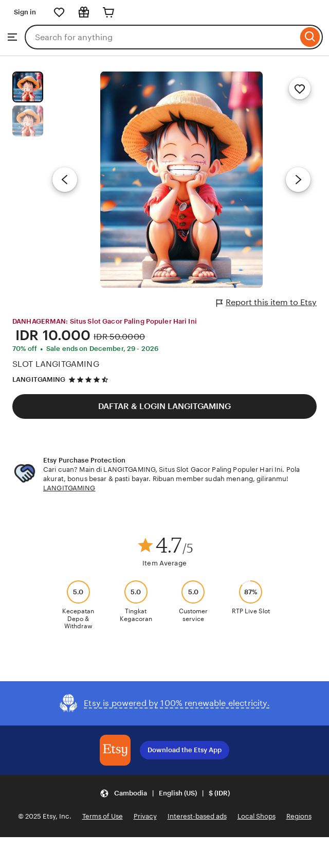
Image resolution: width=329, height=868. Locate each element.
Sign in (25, 12)
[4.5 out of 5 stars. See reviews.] (90, 380)
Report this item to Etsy (267, 303)
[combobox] (161, 37)
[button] (165, 794)
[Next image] (298, 180)
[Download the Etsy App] (115, 750)
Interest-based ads (197, 816)
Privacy (145, 816)
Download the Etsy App (185, 750)
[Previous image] (65, 180)
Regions (299, 816)
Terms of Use (103, 816)
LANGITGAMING (39, 379)
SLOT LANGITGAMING (56, 364)
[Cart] (108, 12)
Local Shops (257, 816)
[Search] (310, 37)
